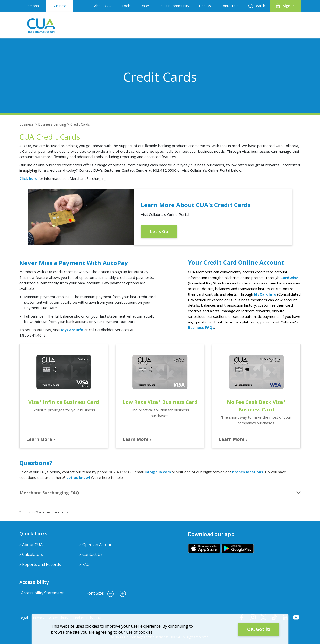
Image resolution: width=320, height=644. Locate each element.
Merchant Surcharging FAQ (49, 493)
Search (257, 6)
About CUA (103, 6)
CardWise (289, 278)
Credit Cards (80, 124)
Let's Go (159, 231)
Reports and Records (42, 564)
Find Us (205, 6)
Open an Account (98, 545)
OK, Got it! (259, 629)
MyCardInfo (72, 330)
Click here (28, 178)
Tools (126, 6)
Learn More (39, 439)
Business (60, 6)
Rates (145, 6)
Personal (32, 6)
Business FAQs (201, 327)
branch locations (248, 472)
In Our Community (174, 6)
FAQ (86, 564)
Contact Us (230, 6)
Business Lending (52, 124)
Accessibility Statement (42, 593)
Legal (24, 618)
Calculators (33, 554)
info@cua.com (158, 472)
